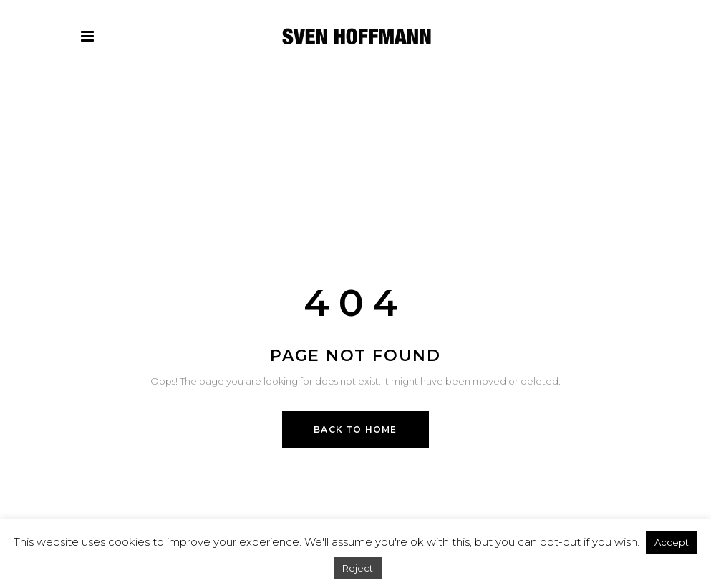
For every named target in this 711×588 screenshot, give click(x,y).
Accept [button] (672, 542)
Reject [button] (358, 568)
